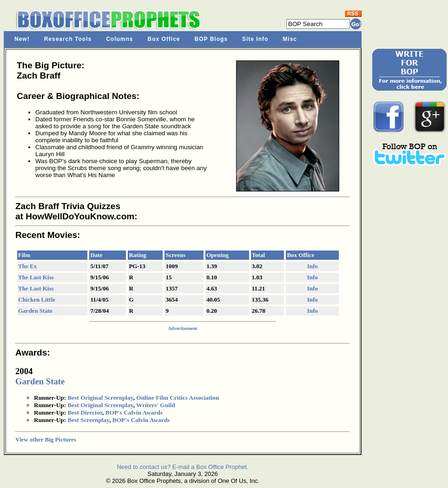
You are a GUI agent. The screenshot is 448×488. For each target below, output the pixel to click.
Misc (290, 39)
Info (313, 266)
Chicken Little (37, 300)
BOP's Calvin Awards (134, 412)
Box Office (164, 39)
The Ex (27, 266)
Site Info (255, 39)
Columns (119, 39)
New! (22, 39)
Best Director (85, 412)
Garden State (35, 311)
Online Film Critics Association (178, 398)
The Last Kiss (36, 277)
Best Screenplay (88, 420)
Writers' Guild (156, 405)
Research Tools (68, 39)
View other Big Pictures (46, 439)
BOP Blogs (211, 39)
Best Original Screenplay (100, 398)
